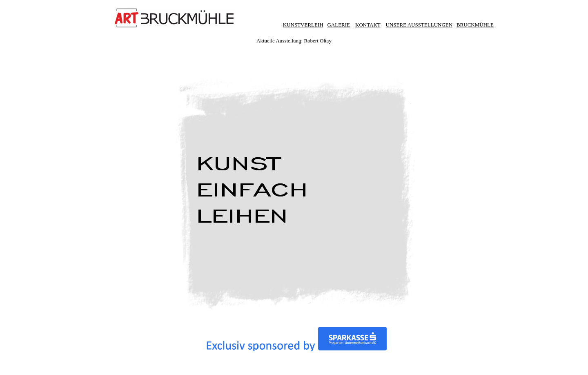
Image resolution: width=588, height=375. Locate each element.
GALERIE (339, 25)
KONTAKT (368, 25)
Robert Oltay (318, 40)
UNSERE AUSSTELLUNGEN (419, 25)
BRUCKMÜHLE (475, 25)
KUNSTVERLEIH (303, 25)
